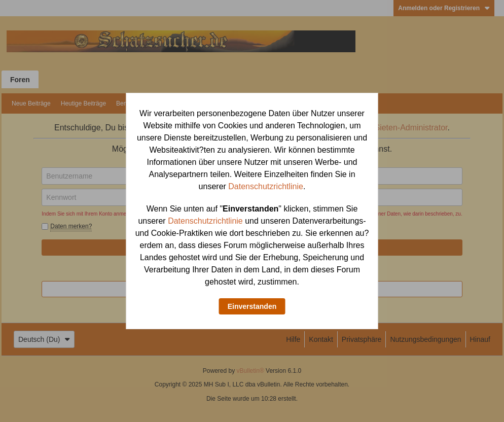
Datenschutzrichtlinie (266, 186)
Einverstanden (252, 306)
